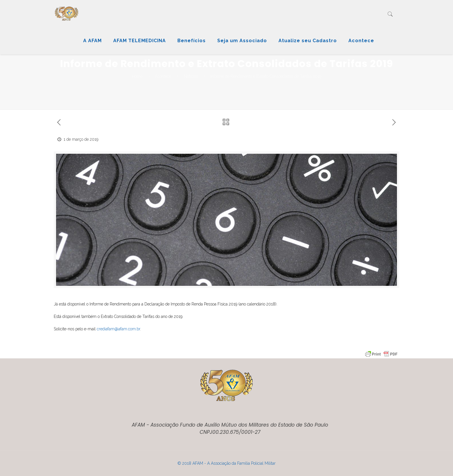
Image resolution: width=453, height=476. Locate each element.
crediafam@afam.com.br (118, 329)
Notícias (191, 76)
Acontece (163, 76)
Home (137, 76)
